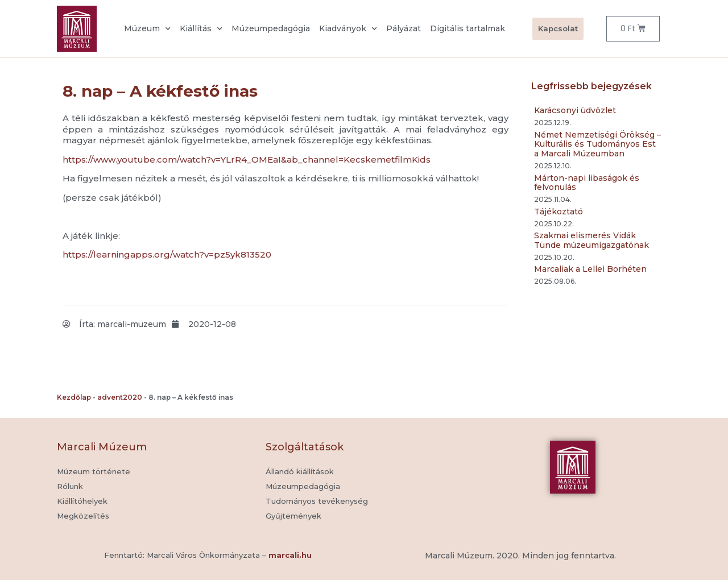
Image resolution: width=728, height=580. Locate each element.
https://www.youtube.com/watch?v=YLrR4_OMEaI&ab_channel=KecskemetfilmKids (247, 159)
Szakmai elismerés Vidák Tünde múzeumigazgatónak (591, 240)
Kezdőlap (74, 397)
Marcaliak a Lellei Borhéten (590, 269)
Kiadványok (348, 29)
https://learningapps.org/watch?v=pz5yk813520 (167, 254)
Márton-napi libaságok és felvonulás (587, 183)
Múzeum (147, 29)
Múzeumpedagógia (271, 28)
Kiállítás (201, 29)
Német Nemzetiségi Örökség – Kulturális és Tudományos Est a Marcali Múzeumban (597, 144)
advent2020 (120, 397)
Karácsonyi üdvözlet (575, 110)
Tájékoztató (559, 212)
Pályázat (404, 28)
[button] (293, 516)
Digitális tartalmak (468, 28)
